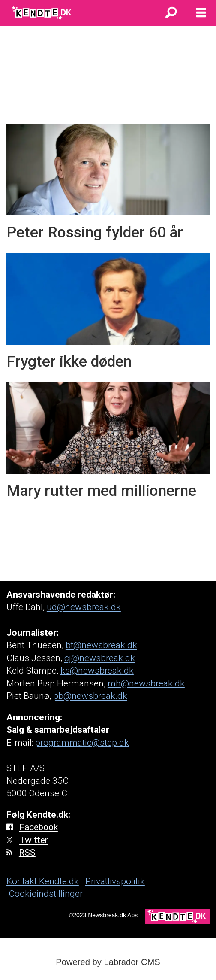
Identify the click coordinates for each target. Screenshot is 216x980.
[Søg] (171, 13)
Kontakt (23, 881)
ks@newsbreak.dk (97, 670)
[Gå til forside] (42, 13)
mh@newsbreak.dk (146, 683)
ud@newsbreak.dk (84, 607)
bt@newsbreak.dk (101, 645)
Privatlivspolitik (115, 881)
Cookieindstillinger (46, 894)
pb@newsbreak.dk (90, 696)
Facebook (39, 827)
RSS (27, 852)
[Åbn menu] (201, 13)
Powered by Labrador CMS (108, 962)
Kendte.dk (59, 881)
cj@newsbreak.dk (100, 658)
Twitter (34, 840)
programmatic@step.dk (82, 742)
